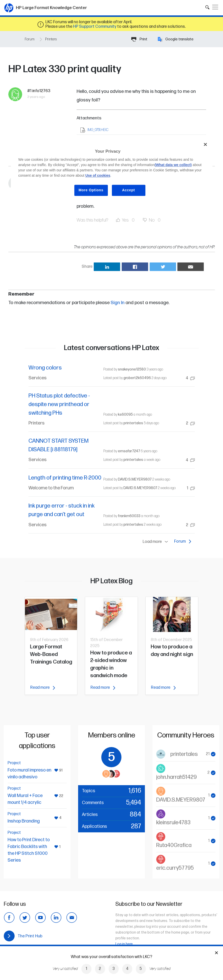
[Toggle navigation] (215, 7)
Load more (156, 542)
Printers (51, 39)
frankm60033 (129, 516)
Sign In (118, 303)
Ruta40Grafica (174, 845)
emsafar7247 (129, 451)
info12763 (41, 91)
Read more (43, 688)
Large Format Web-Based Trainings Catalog (51, 654)
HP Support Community (95, 27)
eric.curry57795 (175, 868)
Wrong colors (45, 368)
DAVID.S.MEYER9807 (135, 479)
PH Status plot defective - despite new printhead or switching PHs (59, 404)
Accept (129, 190)
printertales (133, 423)
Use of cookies (98, 175)
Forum (30, 39)
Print (139, 39)
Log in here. (124, 944)
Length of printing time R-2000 (65, 478)
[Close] (205, 145)
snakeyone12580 (132, 369)
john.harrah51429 (177, 777)
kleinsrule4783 (173, 823)
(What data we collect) (173, 165)
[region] (112, 171)
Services (38, 378)
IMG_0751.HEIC (98, 130)
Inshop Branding (24, 821)
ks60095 (125, 415)
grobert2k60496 (137, 378)
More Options (91, 190)
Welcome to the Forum (51, 488)
